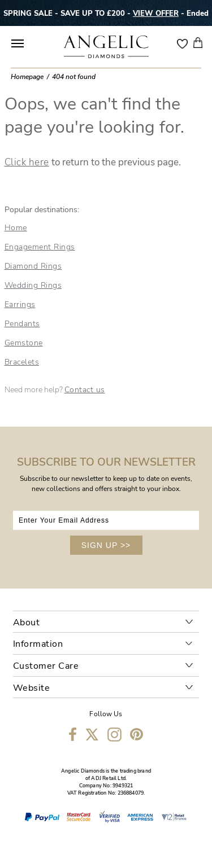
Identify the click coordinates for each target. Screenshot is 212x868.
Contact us (85, 390)
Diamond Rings (33, 266)
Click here (27, 162)
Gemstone (24, 343)
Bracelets (22, 362)
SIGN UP (106, 545)
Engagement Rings (40, 247)
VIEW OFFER (156, 13)
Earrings (20, 304)
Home (16, 228)
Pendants (22, 324)
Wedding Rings (33, 285)
